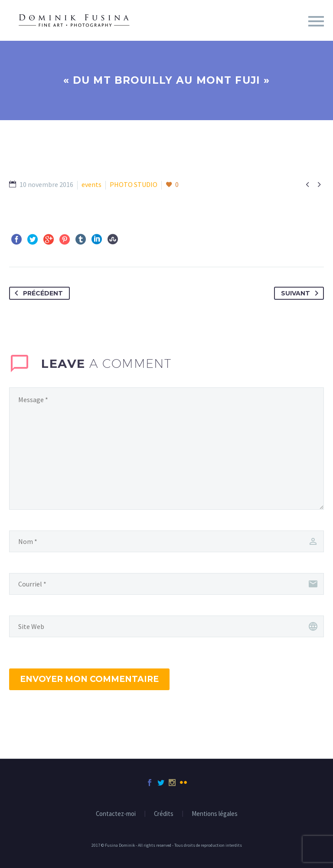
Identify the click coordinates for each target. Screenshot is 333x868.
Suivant (301, 293)
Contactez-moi (116, 814)
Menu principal (316, 21)
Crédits (164, 814)
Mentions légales (215, 814)
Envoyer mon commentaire (89, 679)
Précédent (37, 293)
